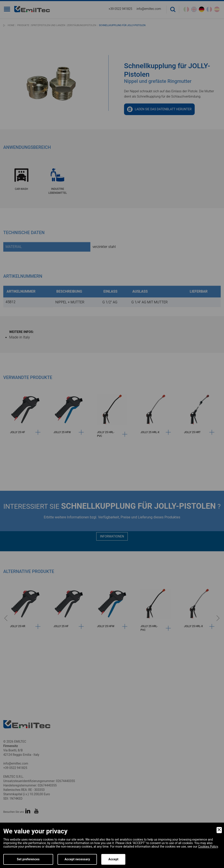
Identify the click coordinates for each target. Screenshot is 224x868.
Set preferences (28, 859)
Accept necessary (77, 859)
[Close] (219, 830)
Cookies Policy (208, 847)
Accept (113, 859)
